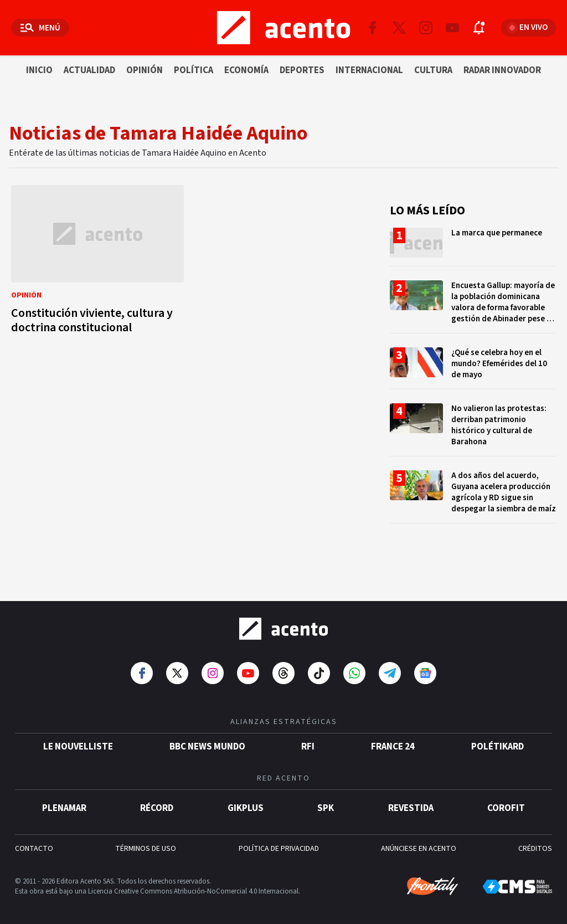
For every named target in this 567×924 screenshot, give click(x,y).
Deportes (302, 70)
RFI (308, 741)
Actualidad (89, 70)
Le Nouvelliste (78, 741)
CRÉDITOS (535, 843)
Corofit (506, 803)
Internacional (369, 70)
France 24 (393, 741)
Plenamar (64, 803)
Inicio (39, 70)
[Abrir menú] (40, 28)
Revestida (411, 803)
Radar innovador (502, 70)
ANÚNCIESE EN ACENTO (419, 843)
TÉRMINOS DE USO (146, 843)
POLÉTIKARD (498, 741)
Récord (157, 803)
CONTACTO (34, 843)
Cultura (433, 70)
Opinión (145, 70)
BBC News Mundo (207, 741)
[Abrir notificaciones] (479, 28)
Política (194, 70)
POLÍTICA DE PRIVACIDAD (279, 843)
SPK (326, 803)
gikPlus (246, 803)
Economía (246, 70)
